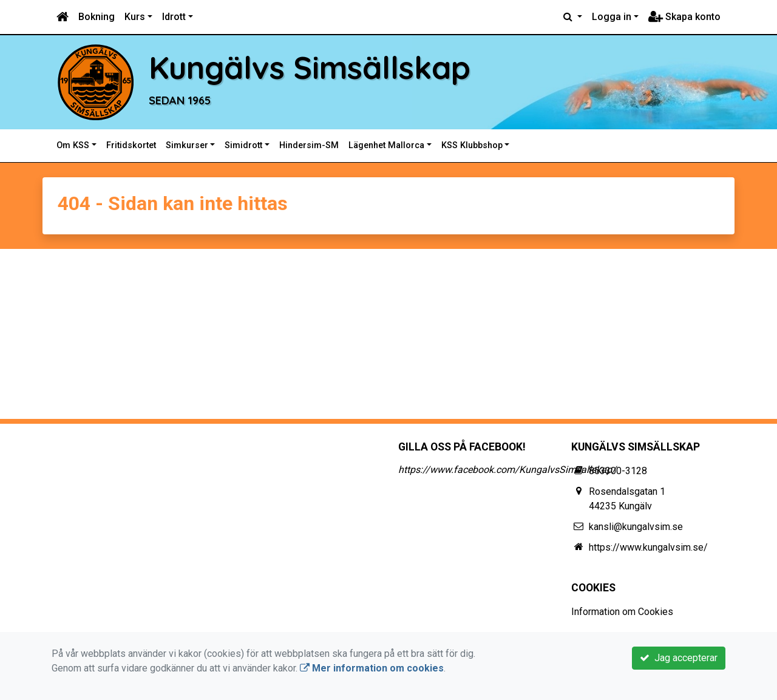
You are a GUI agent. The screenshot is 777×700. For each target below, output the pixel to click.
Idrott (174, 17)
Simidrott (243, 145)
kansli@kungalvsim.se (636, 527)
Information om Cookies (622, 612)
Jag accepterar (679, 658)
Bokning (97, 17)
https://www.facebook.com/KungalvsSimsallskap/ (507, 470)
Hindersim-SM (309, 145)
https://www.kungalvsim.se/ (648, 547)
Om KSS (73, 145)
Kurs (135, 17)
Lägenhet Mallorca (386, 145)
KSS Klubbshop (472, 145)
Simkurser (187, 145)
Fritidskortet (131, 145)
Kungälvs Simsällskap (310, 67)
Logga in (612, 17)
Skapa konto (684, 17)
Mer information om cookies (372, 668)
